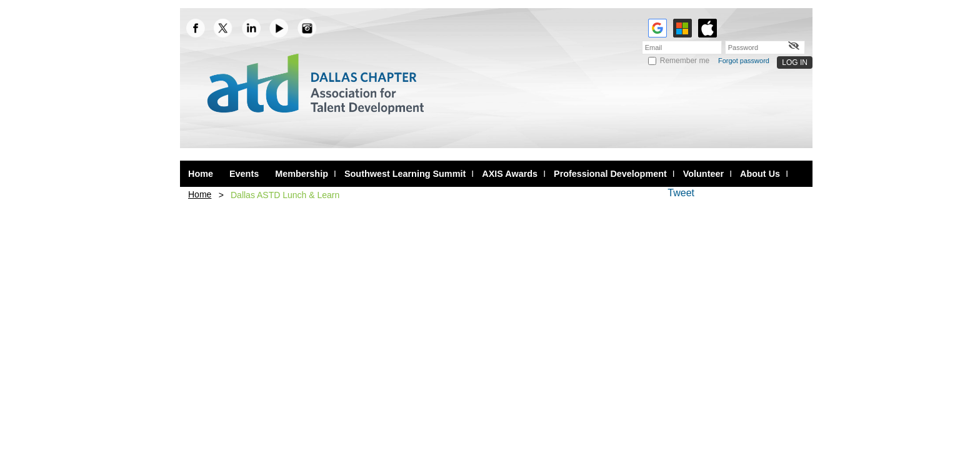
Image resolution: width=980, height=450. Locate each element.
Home (200, 194)
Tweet (681, 193)
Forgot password (744, 61)
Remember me (685, 61)
